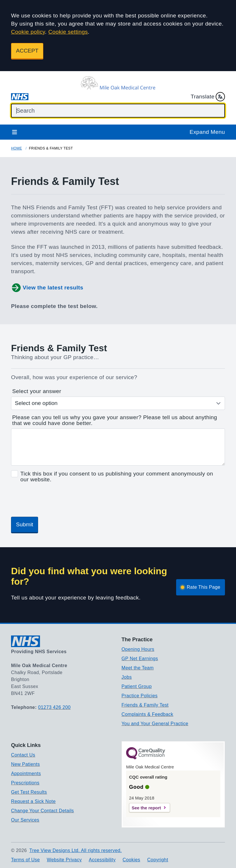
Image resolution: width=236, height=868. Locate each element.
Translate (208, 97)
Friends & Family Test (145, 705)
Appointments (26, 774)
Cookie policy (28, 32)
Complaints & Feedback (147, 714)
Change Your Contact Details (42, 811)
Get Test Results (29, 792)
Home (17, 148)
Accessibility (102, 860)
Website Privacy (64, 860)
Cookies (132, 860)
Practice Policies (140, 696)
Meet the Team (138, 668)
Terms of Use (25, 860)
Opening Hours (138, 649)
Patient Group (137, 686)
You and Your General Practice (155, 724)
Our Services (25, 820)
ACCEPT (27, 51)
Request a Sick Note (33, 801)
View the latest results (47, 288)
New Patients (25, 764)
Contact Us (23, 755)
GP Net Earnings (140, 659)
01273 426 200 (54, 707)
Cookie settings (68, 32)
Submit (25, 524)
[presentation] (55, 501)
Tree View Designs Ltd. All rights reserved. (76, 850)
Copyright (158, 860)
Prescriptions (25, 783)
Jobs (127, 677)
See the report (146, 808)
